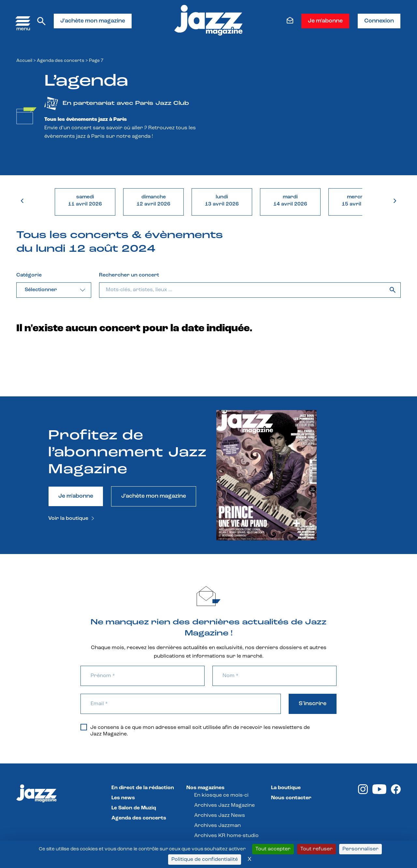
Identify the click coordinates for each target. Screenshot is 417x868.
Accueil (24, 61)
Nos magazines (205, 788)
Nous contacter (291, 798)
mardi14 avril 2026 (290, 201)
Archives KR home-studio (226, 836)
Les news (123, 798)
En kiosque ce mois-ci (221, 795)
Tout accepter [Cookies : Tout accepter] (273, 849)
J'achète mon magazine (93, 21)
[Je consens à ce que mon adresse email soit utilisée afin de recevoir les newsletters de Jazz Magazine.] (84, 727)
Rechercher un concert (129, 275)
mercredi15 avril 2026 (359, 201)
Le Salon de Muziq (134, 808)
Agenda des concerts (61, 61)
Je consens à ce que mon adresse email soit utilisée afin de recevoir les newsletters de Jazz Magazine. (195, 731)
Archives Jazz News (220, 816)
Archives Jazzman (217, 826)
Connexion (379, 21)
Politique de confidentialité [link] (205, 860)
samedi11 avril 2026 (85, 201)
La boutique (286, 788)
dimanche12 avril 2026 (153, 201)
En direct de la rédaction (143, 788)
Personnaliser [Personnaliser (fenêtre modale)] (360, 849)
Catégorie (29, 275)
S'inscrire (313, 704)
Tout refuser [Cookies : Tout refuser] (316, 849)
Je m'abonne (325, 21)
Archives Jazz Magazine (224, 805)
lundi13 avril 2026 (222, 201)
